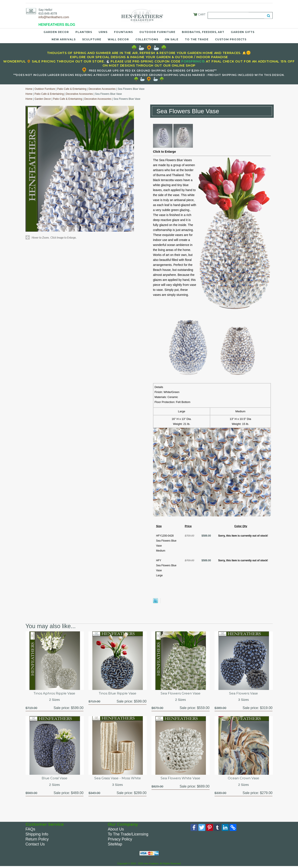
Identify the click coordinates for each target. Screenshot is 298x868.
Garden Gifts (243, 32)
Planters (84, 32)
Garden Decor (56, 32)
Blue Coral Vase (54, 779)
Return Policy (37, 840)
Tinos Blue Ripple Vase (118, 694)
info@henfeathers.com (54, 17)
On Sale (172, 39)
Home (29, 89)
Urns (103, 32)
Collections (147, 39)
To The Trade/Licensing (128, 835)
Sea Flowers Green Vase (180, 694)
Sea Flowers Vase (244, 694)
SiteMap (115, 845)
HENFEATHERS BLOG (57, 25)
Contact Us (35, 845)
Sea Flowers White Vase (180, 779)
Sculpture (92, 39)
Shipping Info (37, 835)
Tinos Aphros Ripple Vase (55, 694)
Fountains (123, 32)
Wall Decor (118, 39)
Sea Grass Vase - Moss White (118, 779)
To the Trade (197, 39)
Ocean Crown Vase (244, 779)
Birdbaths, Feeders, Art (203, 32)
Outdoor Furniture (157, 32)
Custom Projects (231, 39)
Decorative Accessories (102, 89)
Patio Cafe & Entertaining (72, 89)
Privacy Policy (120, 840)
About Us (116, 830)
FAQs (30, 830)
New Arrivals (64, 39)
